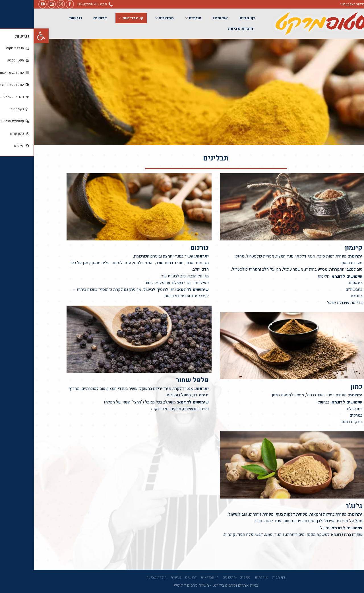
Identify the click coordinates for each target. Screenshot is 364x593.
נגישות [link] (42, 18)
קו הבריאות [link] (97, 18)
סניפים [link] (159, 18)
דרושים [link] (66, 18)
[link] (7, 36)
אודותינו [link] (187, 18)
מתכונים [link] (130, 18)
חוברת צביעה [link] (207, 29)
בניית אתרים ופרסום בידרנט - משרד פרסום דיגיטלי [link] (182, 585)
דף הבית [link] (214, 18)
